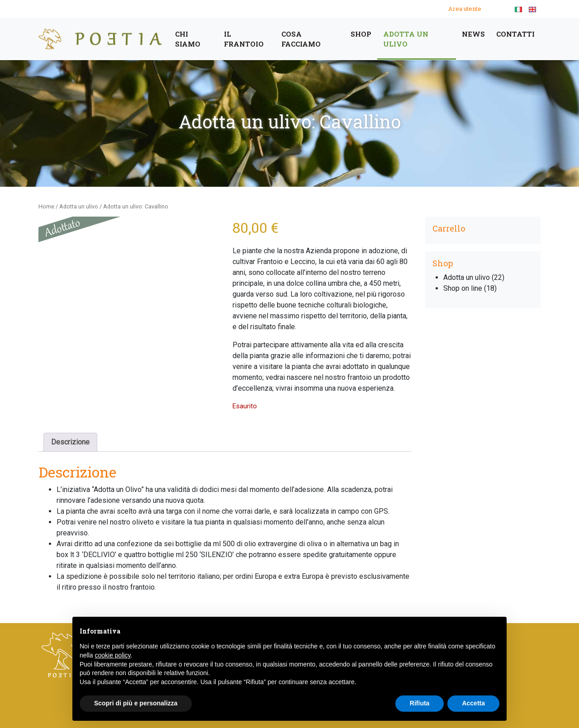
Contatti (515, 34)
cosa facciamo (301, 39)
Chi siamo (188, 39)
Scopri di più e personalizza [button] (136, 703)
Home (46, 206)
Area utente (465, 9)
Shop (361, 34)
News (473, 34)
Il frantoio (244, 39)
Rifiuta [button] (420, 703)
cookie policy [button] (112, 655)
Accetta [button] (473, 703)
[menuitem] (518, 9)
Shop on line (463, 288)
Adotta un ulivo (406, 39)
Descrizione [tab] (70, 442)
